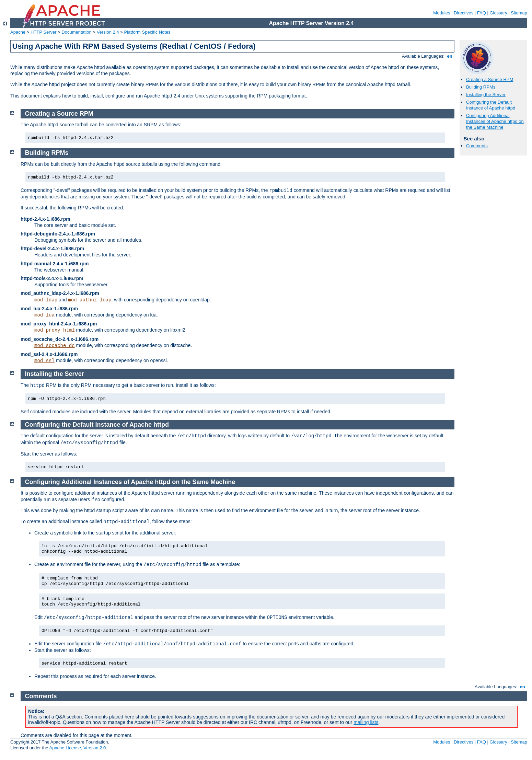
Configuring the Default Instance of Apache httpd (491, 105)
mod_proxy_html (55, 330)
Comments (477, 146)
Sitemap (519, 13)
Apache (18, 32)
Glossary (498, 13)
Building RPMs (481, 87)
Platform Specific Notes (147, 32)
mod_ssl (44, 361)
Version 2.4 (108, 32)
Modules (442, 13)
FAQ (482, 13)
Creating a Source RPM (490, 79)
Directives (464, 13)
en (450, 56)
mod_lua (44, 315)
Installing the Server (486, 95)
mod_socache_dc (55, 346)
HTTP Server (44, 32)
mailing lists (366, 722)
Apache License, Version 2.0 (77, 748)
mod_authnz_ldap (90, 300)
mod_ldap (46, 300)
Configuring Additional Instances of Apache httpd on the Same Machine (495, 121)
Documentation (76, 32)
